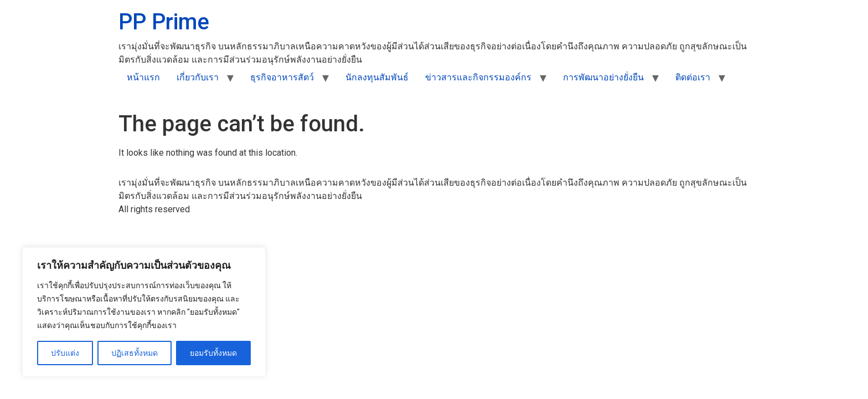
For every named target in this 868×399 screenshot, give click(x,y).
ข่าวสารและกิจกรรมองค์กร (478, 77)
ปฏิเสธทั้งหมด (135, 353)
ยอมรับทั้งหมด (213, 353)
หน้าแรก (143, 77)
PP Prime (164, 22)
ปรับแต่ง (65, 353)
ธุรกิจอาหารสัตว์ (282, 77)
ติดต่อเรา (693, 77)
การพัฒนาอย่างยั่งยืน (603, 77)
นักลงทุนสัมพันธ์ (377, 77)
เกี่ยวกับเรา (198, 77)
